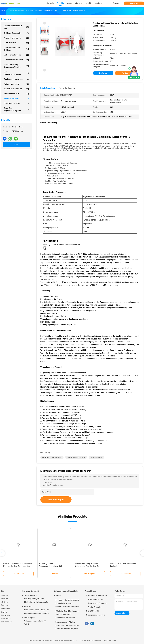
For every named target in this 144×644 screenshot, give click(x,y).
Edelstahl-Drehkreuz (16, 94)
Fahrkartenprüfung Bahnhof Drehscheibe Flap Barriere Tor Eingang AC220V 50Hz (87, 566)
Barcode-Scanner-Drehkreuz (76, 457)
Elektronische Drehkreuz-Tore (16, 27)
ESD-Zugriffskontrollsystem (16, 73)
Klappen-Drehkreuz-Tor (16, 38)
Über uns (4, 605)
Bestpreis (103, 73)
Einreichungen (56, 500)
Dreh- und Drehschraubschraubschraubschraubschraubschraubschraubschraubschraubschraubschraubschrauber (37, 610)
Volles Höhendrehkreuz (16, 55)
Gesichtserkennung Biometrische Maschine (16, 66)
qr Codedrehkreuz (96, 457)
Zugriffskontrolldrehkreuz (16, 79)
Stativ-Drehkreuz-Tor (16, 43)
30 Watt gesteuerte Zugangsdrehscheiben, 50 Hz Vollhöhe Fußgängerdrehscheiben (53, 566)
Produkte (4, 599)
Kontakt (16, 144)
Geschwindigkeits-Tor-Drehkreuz (16, 49)
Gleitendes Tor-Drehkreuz (16, 60)
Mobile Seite (6, 615)
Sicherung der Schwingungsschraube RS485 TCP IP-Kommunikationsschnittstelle (35, 621)
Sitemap (4, 612)
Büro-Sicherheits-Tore (16, 103)
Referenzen (134, 3)
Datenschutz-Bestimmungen (7, 620)
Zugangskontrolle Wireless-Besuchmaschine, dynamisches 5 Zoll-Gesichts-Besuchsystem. (67, 625)
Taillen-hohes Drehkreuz (16, 89)
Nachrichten (6, 609)
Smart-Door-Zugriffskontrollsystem (16, 109)
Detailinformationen (48, 88)
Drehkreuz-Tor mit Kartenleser (52, 457)
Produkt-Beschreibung (67, 88)
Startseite (5, 595)
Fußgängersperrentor (16, 84)
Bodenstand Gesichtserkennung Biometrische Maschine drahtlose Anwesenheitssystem (67, 603)
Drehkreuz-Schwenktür (16, 33)
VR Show (4, 602)
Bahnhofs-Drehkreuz (16, 99)
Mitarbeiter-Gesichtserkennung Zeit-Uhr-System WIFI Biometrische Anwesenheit (67, 614)
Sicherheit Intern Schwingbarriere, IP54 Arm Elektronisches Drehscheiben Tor (36, 599)
